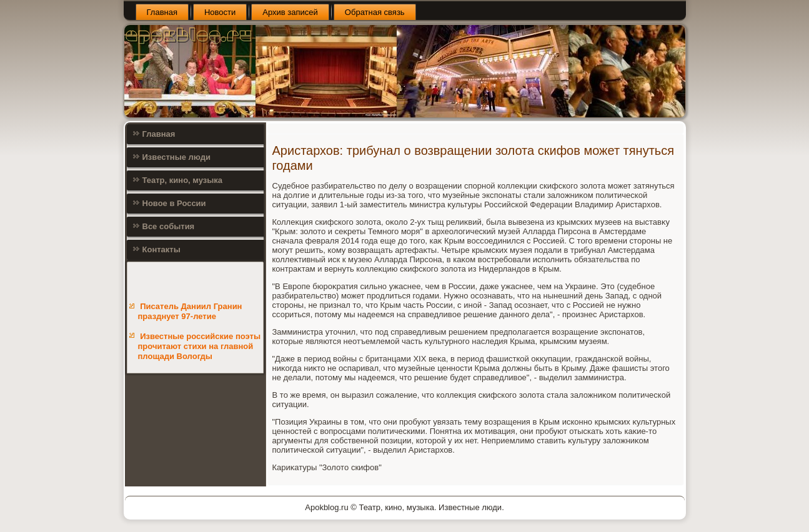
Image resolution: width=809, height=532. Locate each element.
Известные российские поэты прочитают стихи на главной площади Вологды (200, 347)
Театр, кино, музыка (183, 180)
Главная (162, 12)
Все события (169, 226)
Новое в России (174, 203)
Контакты (161, 249)
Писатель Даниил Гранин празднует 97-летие (190, 311)
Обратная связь (375, 12)
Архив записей (290, 12)
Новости (220, 12)
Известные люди (177, 157)
